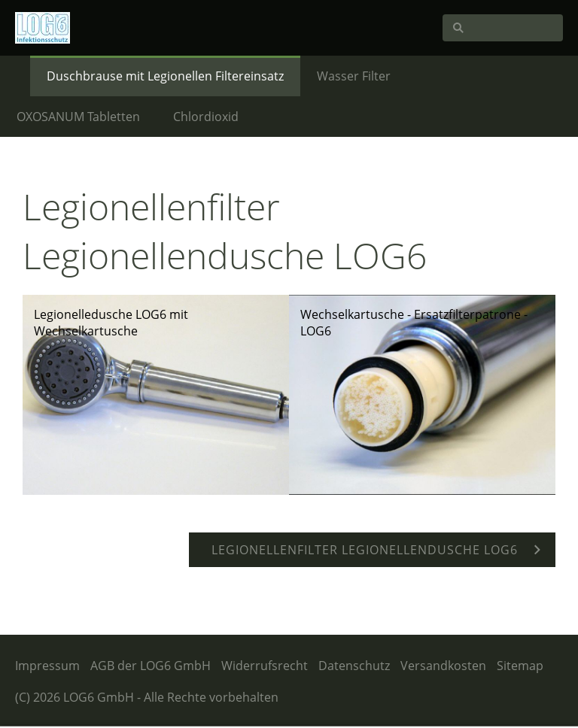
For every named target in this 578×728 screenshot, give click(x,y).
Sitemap (520, 666)
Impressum (47, 666)
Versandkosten (443, 666)
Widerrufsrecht (265, 666)
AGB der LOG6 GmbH (151, 666)
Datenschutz (354, 666)
